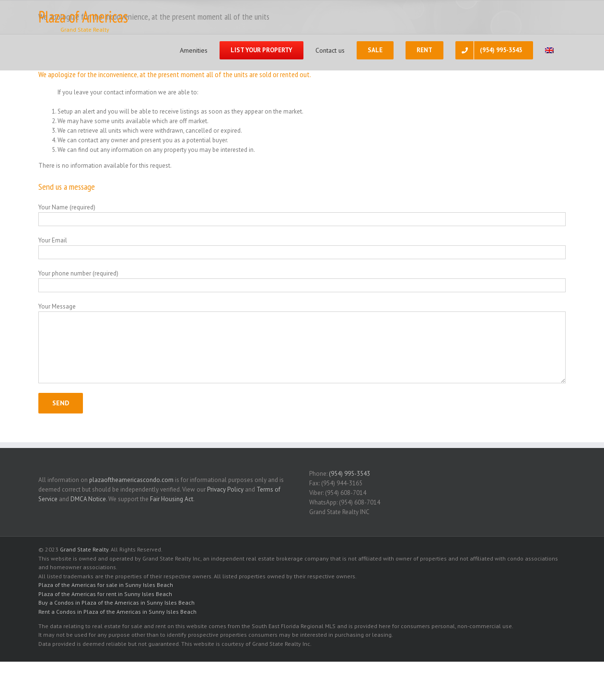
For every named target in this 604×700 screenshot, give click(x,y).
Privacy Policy (225, 489)
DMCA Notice (88, 499)
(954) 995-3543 (349, 474)
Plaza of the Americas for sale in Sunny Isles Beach (106, 585)
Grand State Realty (84, 549)
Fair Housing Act (172, 499)
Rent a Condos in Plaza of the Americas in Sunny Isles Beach (117, 612)
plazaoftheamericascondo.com (131, 480)
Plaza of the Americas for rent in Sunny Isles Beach (105, 594)
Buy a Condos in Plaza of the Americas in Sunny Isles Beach (116, 602)
